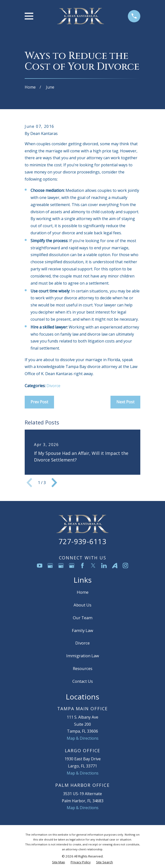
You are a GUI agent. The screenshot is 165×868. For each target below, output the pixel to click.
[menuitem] (59, 862)
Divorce (53, 386)
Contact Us (83, 681)
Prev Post (39, 402)
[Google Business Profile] (50, 566)
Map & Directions (83, 738)
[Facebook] (82, 566)
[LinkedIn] (104, 566)
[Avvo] (115, 566)
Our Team (83, 618)
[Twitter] (93, 566)
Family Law (82, 630)
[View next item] (54, 483)
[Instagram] (125, 566)
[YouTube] (40, 566)
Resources (83, 668)
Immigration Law (83, 656)
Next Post (125, 402)
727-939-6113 (82, 541)
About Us (82, 605)
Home (83, 592)
